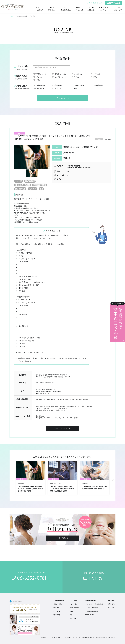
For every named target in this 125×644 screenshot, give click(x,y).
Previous (12, 479)
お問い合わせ (112, 604)
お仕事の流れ (91, 8)
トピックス (73, 618)
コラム (72, 615)
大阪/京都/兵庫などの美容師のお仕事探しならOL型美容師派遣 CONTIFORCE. (93, 637)
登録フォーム (112, 600)
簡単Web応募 (114, 3)
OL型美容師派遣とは (65, 8)
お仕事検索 (40, 8)
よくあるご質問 (118, 8)
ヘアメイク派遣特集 (92, 608)
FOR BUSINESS (90, 615)
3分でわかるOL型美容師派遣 (95, 604)
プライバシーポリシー (54, 637)
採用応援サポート (75, 608)
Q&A (71, 611)
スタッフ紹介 (74, 604)
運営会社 (43, 637)
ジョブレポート (104, 8)
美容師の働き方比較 (92, 611)
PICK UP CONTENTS (91, 600)
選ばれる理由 (58, 604)
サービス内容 (79, 8)
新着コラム (52, 8)
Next (113, 479)
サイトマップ (112, 608)
